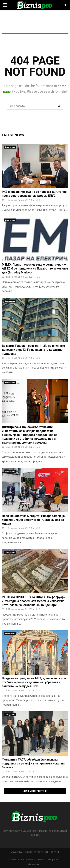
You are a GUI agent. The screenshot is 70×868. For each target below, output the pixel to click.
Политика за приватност (22, 860)
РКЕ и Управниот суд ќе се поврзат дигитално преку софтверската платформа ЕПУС (34, 194)
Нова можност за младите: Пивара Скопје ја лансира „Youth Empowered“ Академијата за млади (33, 520)
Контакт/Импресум (48, 860)
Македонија (10, 382)
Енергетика (10, 147)
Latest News (13, 135)
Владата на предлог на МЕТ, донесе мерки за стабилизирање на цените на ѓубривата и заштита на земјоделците (34, 682)
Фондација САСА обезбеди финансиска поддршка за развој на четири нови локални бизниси (33, 763)
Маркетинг (34, 864)
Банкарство (10, 301)
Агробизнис (10, 634)
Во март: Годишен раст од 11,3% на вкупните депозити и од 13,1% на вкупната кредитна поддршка (33, 350)
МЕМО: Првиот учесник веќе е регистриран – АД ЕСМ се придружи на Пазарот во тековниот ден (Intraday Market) (35, 268)
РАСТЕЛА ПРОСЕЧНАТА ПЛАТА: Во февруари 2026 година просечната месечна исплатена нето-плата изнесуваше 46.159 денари (34, 601)
